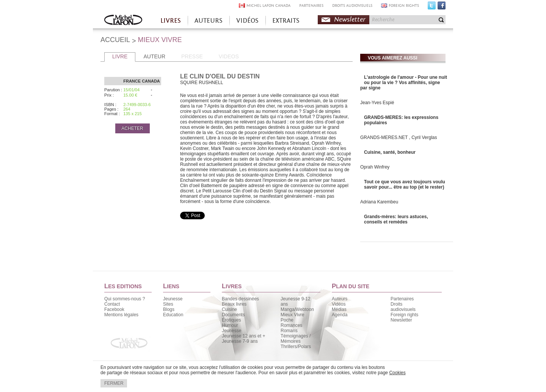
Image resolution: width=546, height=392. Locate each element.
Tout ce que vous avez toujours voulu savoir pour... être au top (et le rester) (405, 184)
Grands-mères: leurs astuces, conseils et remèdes (396, 219)
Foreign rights (404, 315)
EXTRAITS (286, 21)
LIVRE (120, 56)
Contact (112, 304)
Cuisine (229, 309)
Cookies (397, 373)
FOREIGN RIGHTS (404, 5)
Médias (339, 309)
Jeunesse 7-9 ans (240, 341)
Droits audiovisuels (403, 307)
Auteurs (340, 299)
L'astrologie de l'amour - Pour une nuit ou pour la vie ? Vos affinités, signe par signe (404, 83)
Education (173, 315)
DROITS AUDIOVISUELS (352, 5)
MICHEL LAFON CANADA (268, 5)
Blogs (169, 309)
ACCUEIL (115, 40)
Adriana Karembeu (379, 202)
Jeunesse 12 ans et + (243, 336)
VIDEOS (229, 56)
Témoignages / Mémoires (296, 339)
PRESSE (192, 56)
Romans (289, 331)
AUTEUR (154, 56)
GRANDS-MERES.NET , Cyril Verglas (399, 137)
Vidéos (339, 304)
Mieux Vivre (292, 315)
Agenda (340, 315)
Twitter (432, 7)
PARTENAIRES (311, 5)
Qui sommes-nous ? (125, 299)
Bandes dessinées (240, 299)
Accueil (123, 21)
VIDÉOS (247, 21)
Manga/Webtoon (297, 309)
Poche (287, 320)
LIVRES (171, 21)
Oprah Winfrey (375, 167)
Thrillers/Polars (296, 347)
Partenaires (402, 299)
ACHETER (132, 128)
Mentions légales (121, 315)
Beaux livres (234, 304)
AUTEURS (209, 21)
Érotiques (231, 320)
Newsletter (350, 20)
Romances (291, 325)
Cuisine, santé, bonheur (390, 152)
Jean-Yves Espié (377, 103)
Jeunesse (173, 299)
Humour (230, 325)
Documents (233, 315)
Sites (168, 304)
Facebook (442, 7)
